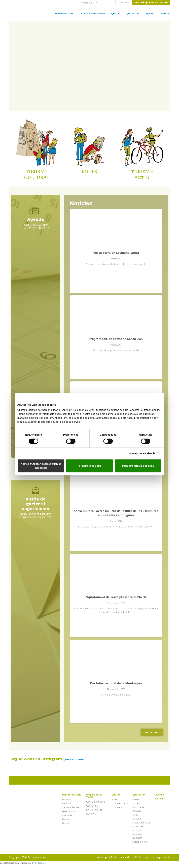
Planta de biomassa (137, 836)
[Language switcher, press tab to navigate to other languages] (91, 2)
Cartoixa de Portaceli (138, 809)
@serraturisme (73, 759)
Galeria (66, 823)
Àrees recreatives (141, 823)
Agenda (150, 13)
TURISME (37, 172)
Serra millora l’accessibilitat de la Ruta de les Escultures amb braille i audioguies (116, 513)
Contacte (124, 2)
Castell (136, 799)
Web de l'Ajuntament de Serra (151, 2)
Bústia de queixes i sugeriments (36, 504)
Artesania (67, 815)
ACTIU (142, 177)
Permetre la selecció (89, 466)
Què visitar (133, 13)
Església (137, 831)
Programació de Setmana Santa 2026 (116, 339)
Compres (91, 814)
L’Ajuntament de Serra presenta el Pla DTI (116, 597)
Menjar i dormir (94, 810)
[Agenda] (36, 211)
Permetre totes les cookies (138, 466)
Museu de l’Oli (140, 842)
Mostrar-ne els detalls (142, 453)
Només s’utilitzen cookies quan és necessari (41, 466)
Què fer (116, 13)
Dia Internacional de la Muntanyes (116, 683)
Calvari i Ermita (140, 827)
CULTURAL (37, 177)
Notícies (165, 13)
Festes (66, 819)
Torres (136, 803)
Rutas (114, 799)
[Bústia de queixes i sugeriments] (36, 490)
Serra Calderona (71, 807)
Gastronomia (69, 811)
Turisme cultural (120, 803)
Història (66, 799)
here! (44, 863)
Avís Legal (103, 857)
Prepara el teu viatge (93, 13)
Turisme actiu (118, 807)
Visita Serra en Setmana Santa (116, 253)
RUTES (89, 172)
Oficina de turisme (96, 802)
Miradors (137, 819)
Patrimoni (67, 803)
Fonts (135, 815)
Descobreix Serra (65, 13)
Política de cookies (121, 857)
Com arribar (92, 806)
